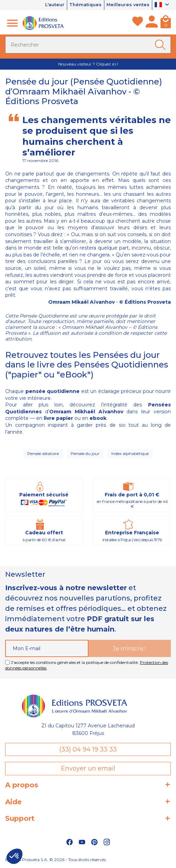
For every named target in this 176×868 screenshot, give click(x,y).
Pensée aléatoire (43, 453)
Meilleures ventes (128, 5)
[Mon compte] (152, 23)
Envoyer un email (88, 768)
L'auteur (53, 5)
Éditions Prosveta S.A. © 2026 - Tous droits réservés (55, 860)
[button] (14, 856)
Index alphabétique (130, 453)
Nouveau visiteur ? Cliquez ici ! (88, 64)
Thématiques (84, 5)
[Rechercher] (88, 45)
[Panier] (166, 23)
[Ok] (162, 45)
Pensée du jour (85, 453)
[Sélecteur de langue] (163, 5)
